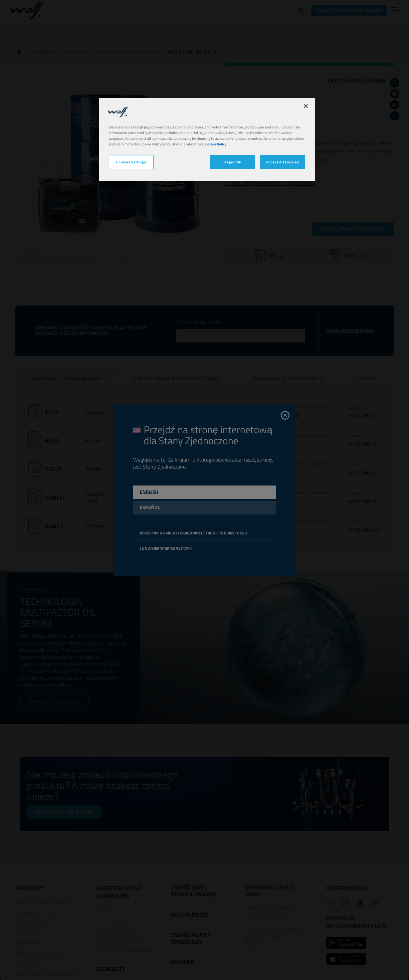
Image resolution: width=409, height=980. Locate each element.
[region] (207, 140)
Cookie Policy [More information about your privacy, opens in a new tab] (216, 144)
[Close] (306, 106)
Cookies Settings (131, 162)
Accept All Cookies (283, 162)
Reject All (233, 162)
